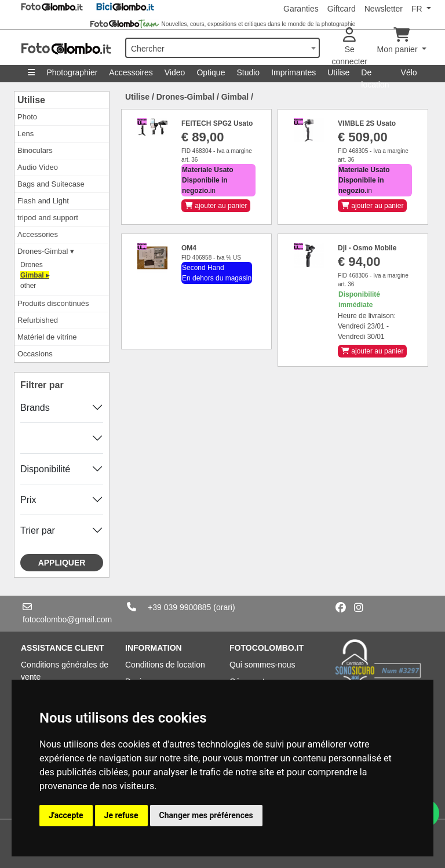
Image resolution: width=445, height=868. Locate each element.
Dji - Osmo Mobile (367, 248)
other (28, 286)
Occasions (35, 354)
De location (375, 75)
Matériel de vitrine (47, 337)
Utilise (338, 72)
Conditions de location (165, 665)
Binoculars (35, 150)
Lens (25, 134)
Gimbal (235, 97)
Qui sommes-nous (262, 665)
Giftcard (342, 9)
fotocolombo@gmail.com (67, 619)
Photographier (72, 72)
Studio (248, 72)
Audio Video (38, 167)
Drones (32, 265)
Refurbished (38, 320)
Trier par (38, 530)
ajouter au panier (216, 206)
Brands (35, 408)
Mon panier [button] (399, 41)
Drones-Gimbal (185, 97)
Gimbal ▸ (35, 275)
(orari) (224, 607)
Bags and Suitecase (51, 184)
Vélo (409, 72)
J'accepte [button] (66, 815)
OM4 (189, 248)
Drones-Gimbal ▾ (46, 251)
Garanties (301, 9)
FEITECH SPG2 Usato (217, 123)
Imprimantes (293, 72)
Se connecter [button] (350, 47)
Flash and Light (43, 201)
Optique (211, 72)
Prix (28, 500)
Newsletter (384, 9)
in (208, 180)
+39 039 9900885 (179, 607)
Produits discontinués (53, 303)
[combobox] (222, 48)
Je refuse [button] (121, 815)
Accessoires (131, 72)
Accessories (38, 234)
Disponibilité (45, 469)
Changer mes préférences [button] (206, 815)
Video (175, 72)
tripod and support (48, 218)
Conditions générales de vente (65, 671)
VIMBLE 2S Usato (367, 123)
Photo (27, 117)
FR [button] (418, 9)
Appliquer (62, 563)
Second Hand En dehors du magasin (217, 273)
